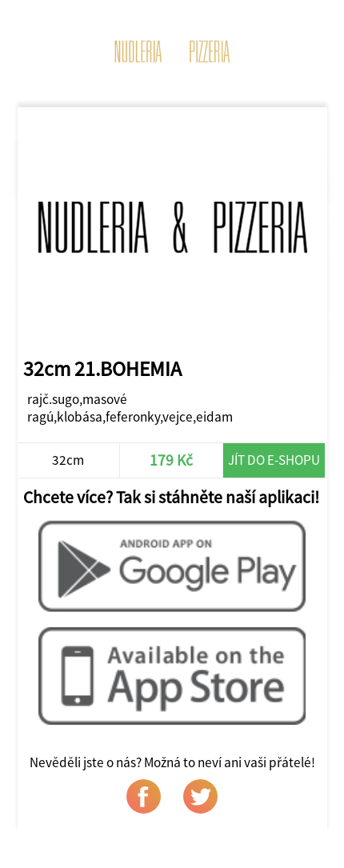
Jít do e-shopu (274, 460)
